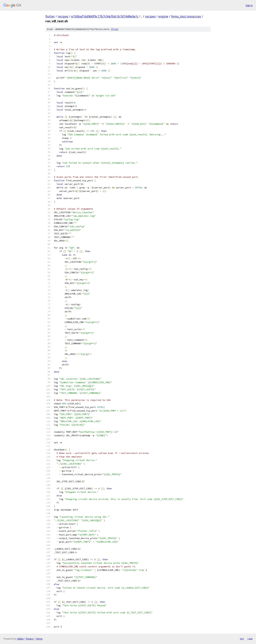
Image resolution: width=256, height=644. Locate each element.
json (250, 639)
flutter (50, 16)
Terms (39, 639)
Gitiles (20, 639)
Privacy (30, 639)
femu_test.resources (186, 16)
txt (242, 639)
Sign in (249, 5)
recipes (63, 16)
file (115, 29)
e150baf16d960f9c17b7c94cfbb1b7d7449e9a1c (105, 16)
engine (163, 16)
